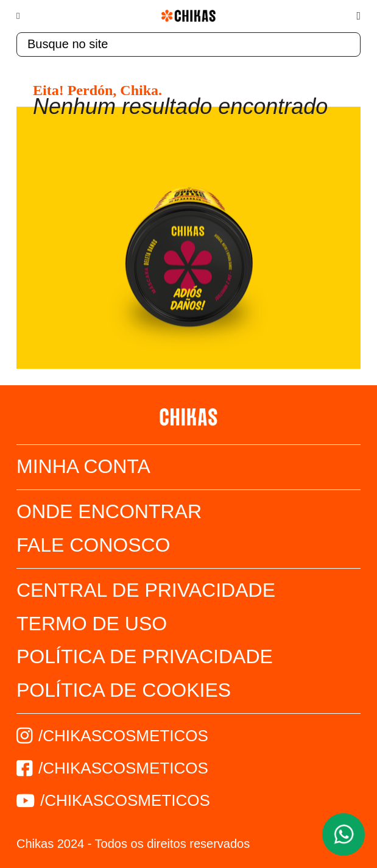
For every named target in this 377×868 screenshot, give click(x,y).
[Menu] (24, 16)
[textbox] (188, 44)
